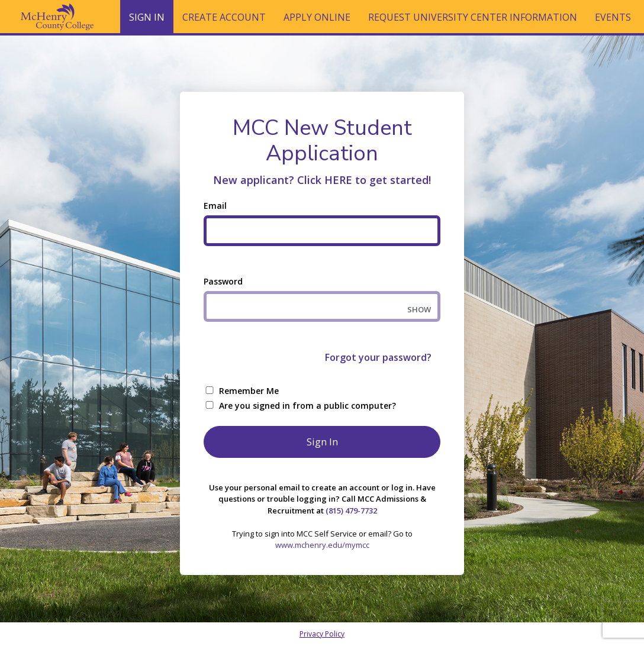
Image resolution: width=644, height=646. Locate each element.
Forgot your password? (378, 357)
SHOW (419, 309)
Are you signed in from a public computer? (307, 406)
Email (215, 206)
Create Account (224, 17)
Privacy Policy (322, 634)
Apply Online (317, 17)
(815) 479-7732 (351, 511)
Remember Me (249, 391)
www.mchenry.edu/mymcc (322, 545)
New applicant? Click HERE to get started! (322, 180)
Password (223, 281)
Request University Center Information (473, 17)
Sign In (147, 22)
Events (613, 17)
